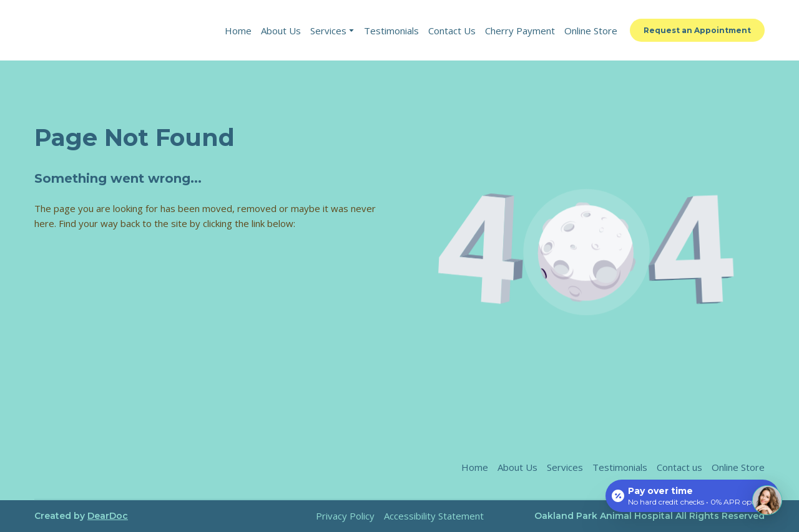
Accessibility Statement (434, 516)
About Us (281, 31)
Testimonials (391, 31)
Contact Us (452, 31)
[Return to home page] (120, 30)
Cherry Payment (520, 31)
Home (238, 31)
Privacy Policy (345, 516)
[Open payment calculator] (692, 496)
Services (328, 31)
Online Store (591, 31)
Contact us (679, 467)
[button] (697, 30)
